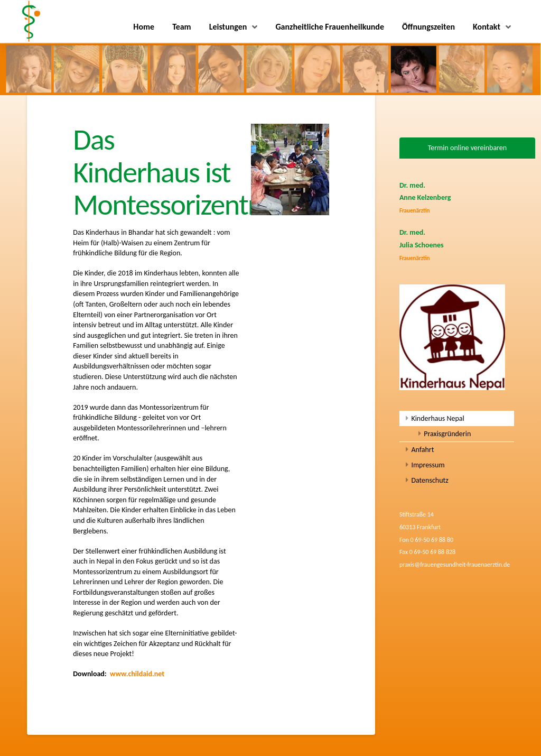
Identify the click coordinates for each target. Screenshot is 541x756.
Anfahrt (422, 450)
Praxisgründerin (447, 434)
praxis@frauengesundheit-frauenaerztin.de (455, 565)
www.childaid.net (137, 674)
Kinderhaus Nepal (437, 418)
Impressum (428, 465)
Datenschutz (430, 480)
